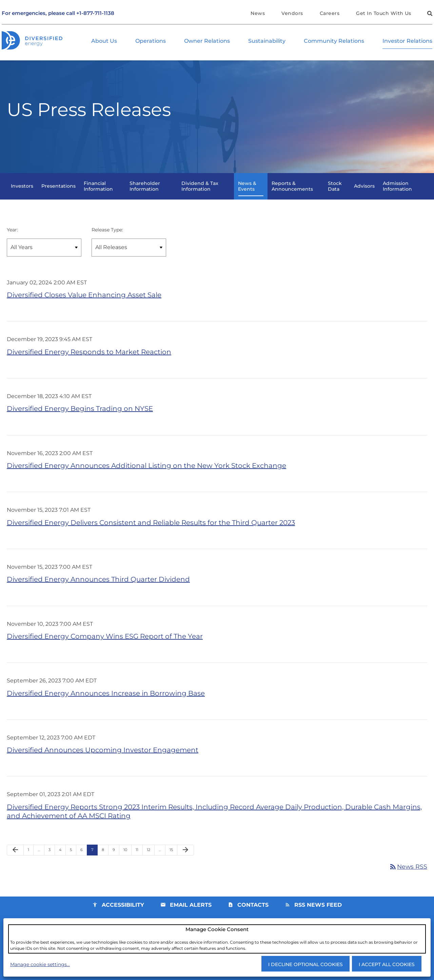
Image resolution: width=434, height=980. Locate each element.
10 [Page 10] (127, 862)
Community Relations (334, 41)
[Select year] (44, 254)
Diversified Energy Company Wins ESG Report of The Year (105, 645)
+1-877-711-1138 (95, 13)
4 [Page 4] (62, 862)
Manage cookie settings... (40, 964)
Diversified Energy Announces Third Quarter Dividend (98, 588)
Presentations (58, 192)
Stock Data (335, 192)
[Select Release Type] (129, 254)
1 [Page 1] (31, 862)
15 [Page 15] (173, 862)
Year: (12, 235)
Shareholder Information (145, 192)
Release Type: (107, 235)
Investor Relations (407, 41)
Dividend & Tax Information (200, 192)
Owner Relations (207, 41)
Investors (22, 192)
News (258, 13)
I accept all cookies (387, 964)
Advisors (364, 192)
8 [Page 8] (105, 862)
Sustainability (267, 41)
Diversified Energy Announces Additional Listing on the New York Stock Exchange (146, 473)
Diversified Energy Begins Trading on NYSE (80, 416)
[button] (429, 14)
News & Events (247, 192)
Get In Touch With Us (384, 13)
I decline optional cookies (305, 964)
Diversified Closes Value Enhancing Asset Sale (84, 301)
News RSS (408, 878)
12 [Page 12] (151, 862)
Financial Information (98, 192)
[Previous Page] (15, 861)
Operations (151, 41)
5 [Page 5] (73, 862)
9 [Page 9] (116, 862)
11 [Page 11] (139, 862)
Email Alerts (191, 916)
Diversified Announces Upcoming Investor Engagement (103, 760)
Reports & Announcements (292, 192)
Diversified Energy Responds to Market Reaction (89, 359)
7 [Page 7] (94, 862)
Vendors (292, 13)
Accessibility (123, 916)
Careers (330, 13)
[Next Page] (185, 861)
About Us (104, 41)
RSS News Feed (318, 916)
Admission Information (397, 192)
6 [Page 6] (84, 862)
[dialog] (217, 939)
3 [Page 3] (52, 862)
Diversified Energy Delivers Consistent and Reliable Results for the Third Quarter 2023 (151, 531)
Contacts (253, 916)
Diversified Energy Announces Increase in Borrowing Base (106, 703)
